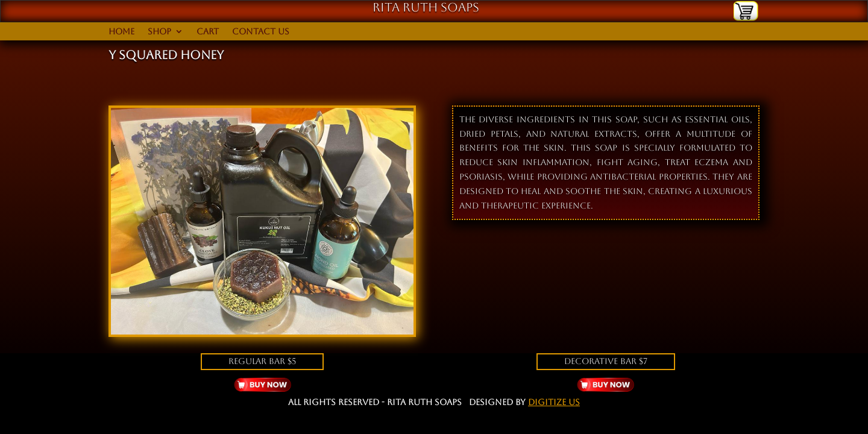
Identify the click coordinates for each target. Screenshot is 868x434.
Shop (159, 32)
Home (121, 32)
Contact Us (261, 32)
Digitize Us (554, 402)
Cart (208, 32)
